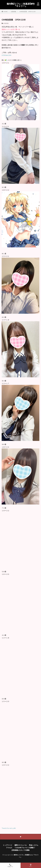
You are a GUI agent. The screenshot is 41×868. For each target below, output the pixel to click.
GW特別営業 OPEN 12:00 (27, 12)
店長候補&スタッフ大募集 (20, 850)
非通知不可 (10, 865)
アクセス (9, 848)
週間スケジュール (21, 845)
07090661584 (6, 55)
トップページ (7, 845)
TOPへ (31, 865)
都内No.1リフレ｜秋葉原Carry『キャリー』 (21, 5)
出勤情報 (13, 12)
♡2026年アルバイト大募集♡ (25, 848)
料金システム (34, 845)
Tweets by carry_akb (9, 828)
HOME (6, 11)
